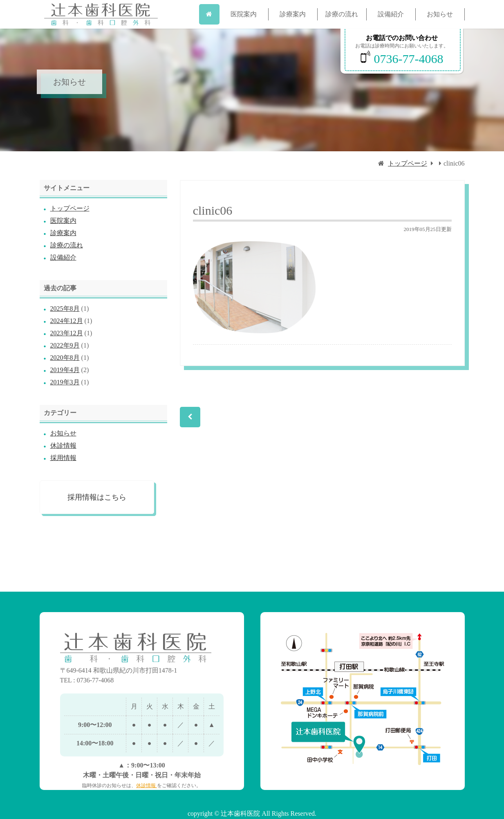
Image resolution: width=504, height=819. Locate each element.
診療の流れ (342, 14)
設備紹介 (391, 14)
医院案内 (244, 14)
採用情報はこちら (97, 497)
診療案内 (293, 14)
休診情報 (63, 445)
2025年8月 (65, 309)
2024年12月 (67, 321)
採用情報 (63, 458)
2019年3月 (65, 382)
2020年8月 (65, 358)
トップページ (408, 163)
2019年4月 (65, 370)
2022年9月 (65, 345)
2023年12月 (67, 333)
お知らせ (440, 14)
